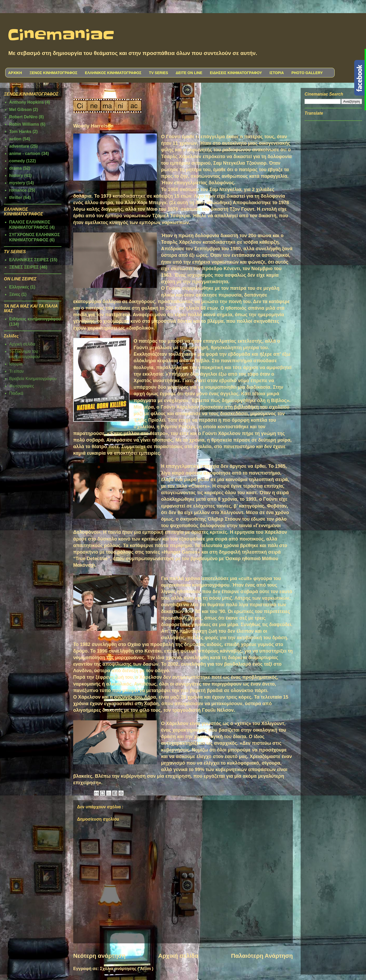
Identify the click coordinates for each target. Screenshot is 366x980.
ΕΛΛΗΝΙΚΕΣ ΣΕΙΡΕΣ (29, 260)
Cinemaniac (61, 35)
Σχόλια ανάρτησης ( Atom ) (127, 969)
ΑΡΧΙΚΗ (15, 73)
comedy (17, 161)
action (15, 139)
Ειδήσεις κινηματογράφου (35, 319)
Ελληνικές (19, 287)
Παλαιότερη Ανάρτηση (262, 956)
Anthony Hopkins (26, 102)
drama (15, 168)
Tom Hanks (20, 132)
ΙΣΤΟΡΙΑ (277, 73)
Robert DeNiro (23, 117)
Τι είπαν (16, 371)
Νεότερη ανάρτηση (99, 956)
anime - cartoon (25, 154)
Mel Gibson (20, 110)
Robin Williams (24, 124)
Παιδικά (16, 393)
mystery (17, 183)
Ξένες (15, 294)
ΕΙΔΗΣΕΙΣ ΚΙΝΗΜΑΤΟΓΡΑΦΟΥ (236, 73)
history (16, 176)
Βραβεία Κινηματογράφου (33, 379)
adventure (19, 146)
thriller (16, 197)
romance (18, 190)
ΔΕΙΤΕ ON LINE (189, 73)
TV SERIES (159, 73)
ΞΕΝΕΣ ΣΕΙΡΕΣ (24, 267)
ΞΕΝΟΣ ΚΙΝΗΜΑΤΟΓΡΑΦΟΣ (53, 73)
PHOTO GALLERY (307, 73)
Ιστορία (16, 364)
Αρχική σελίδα (178, 956)
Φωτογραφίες (22, 386)
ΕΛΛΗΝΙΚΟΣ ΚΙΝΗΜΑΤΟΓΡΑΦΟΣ (113, 73)
